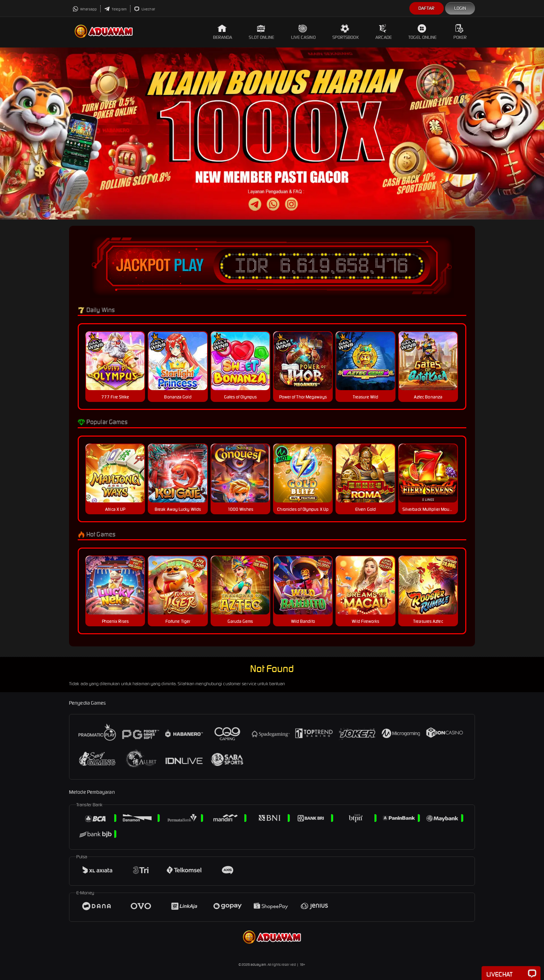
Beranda (223, 32)
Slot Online (261, 32)
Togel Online (422, 32)
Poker (460, 32)
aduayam (258, 965)
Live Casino (303, 32)
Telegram (115, 9)
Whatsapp (85, 9)
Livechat (144, 9)
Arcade (384, 32)
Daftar (427, 8)
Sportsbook (346, 32)
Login (460, 8)
